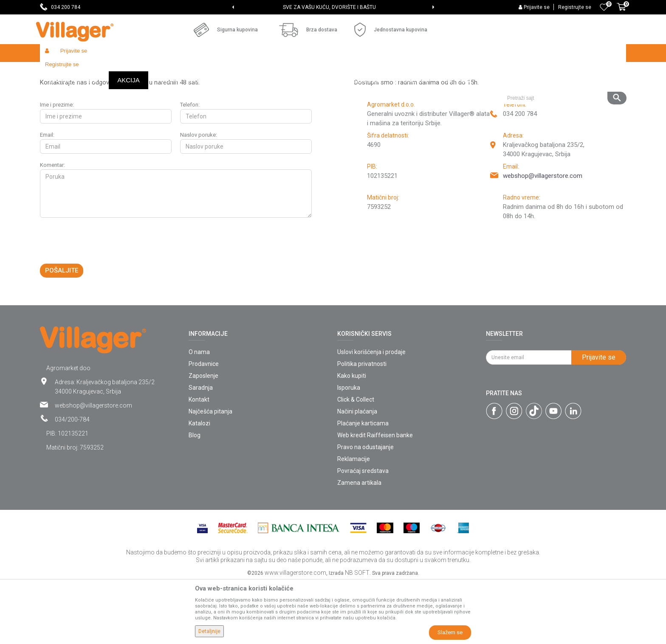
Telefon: (190, 167)
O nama (199, 414)
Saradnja (201, 450)
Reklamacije (354, 521)
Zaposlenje (203, 438)
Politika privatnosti (362, 426)
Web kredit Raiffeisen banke (375, 497)
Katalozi (199, 485)
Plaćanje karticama (363, 485)
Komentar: (52, 227)
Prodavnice (204, 426)
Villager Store (56, 71)
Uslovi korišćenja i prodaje (371, 414)
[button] (563, 71)
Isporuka (349, 450)
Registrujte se (575, 7)
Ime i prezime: (57, 167)
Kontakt (199, 461)
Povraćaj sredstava (363, 533)
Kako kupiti (352, 438)
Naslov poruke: (199, 197)
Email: (47, 197)
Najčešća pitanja (210, 473)
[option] (333, 7)
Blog (195, 497)
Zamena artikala (359, 545)
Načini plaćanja (357, 473)
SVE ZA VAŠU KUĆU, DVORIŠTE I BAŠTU (332, 7)
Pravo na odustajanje (365, 509)
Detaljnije (209, 631)
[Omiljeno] (604, 7)
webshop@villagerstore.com (543, 238)
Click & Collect (356, 461)
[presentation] (104, 303)
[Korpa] (621, 11)
